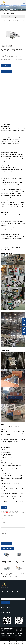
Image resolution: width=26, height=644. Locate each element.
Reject (4, 639)
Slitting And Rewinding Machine (8, 8)
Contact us (16, 642)
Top (23, 642)
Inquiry (6, 66)
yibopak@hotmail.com (6, 513)
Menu (3, 642)
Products (7, 7)
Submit (7, 543)
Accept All (12, 639)
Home (2, 7)
